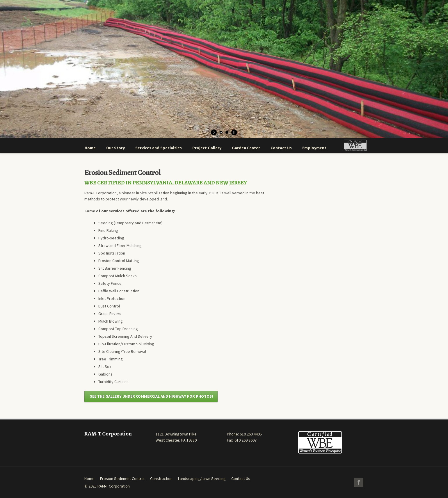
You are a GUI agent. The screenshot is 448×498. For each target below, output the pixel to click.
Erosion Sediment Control (122, 479)
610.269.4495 (251, 434)
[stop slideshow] (233, 132)
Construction (161, 479)
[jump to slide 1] (221, 132)
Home (89, 479)
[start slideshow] (215, 132)
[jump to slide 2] (227, 132)
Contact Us (241, 479)
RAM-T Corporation (114, 486)
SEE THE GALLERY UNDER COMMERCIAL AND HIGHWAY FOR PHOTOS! (151, 396)
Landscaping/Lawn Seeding (202, 479)
